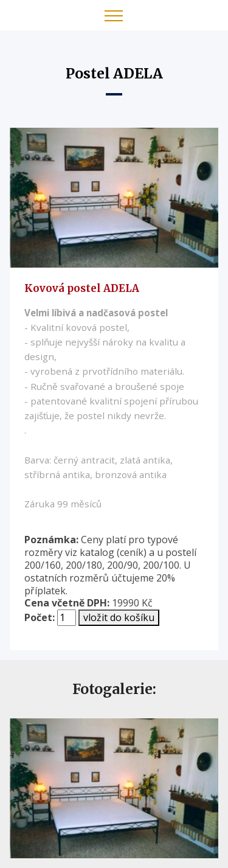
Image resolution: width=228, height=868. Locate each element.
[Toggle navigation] (114, 15)
